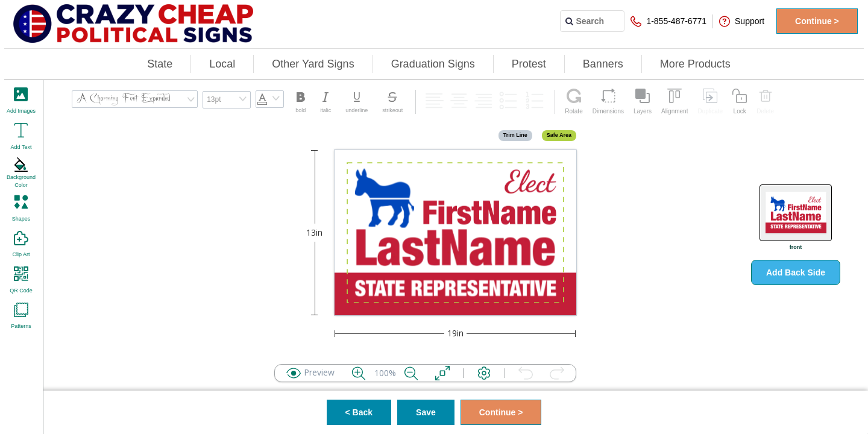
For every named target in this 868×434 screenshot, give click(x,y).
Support (742, 21)
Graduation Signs (433, 64)
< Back (359, 412)
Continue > (817, 21)
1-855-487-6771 (668, 21)
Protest (529, 64)
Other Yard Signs (313, 64)
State (160, 64)
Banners (603, 64)
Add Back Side (796, 272)
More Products (695, 64)
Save (426, 412)
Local (222, 64)
